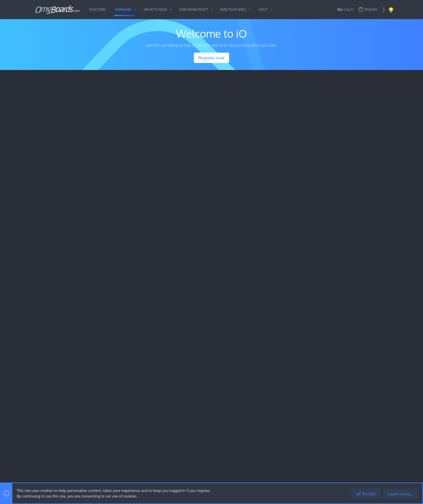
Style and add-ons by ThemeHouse (161, 462)
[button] (135, 10)
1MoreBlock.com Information (72, 106)
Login (278, 410)
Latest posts (329, 144)
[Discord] (385, 462)
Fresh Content (52, 83)
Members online (337, 103)
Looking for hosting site (341, 227)
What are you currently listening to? (275, 353)
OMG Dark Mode (63, 476)
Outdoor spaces (63, 120)
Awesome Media (63, 153)
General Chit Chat (59, 252)
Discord (140, 214)
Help (368, 476)
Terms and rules (323, 476)
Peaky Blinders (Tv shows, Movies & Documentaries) (94, 143)
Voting (63, 214)
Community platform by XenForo (83, 462)
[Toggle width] (40, 476)
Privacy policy (349, 476)
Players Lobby (205, 195)
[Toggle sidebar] (384, 10)
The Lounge (59, 130)
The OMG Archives (74, 354)
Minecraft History (64, 96)
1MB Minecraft (55, 173)
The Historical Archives (65, 332)
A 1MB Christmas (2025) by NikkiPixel (222, 227)
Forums (160, 410)
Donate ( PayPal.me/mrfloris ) (101, 214)
